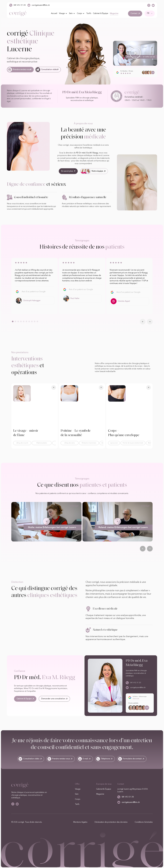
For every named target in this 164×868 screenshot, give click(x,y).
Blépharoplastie (42, 443)
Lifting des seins (69, 443)
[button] (135, 53)
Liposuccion (114, 443)
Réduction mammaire (89, 443)
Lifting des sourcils (22, 443)
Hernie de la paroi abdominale (133, 443)
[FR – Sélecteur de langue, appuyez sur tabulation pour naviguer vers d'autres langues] (150, 13)
